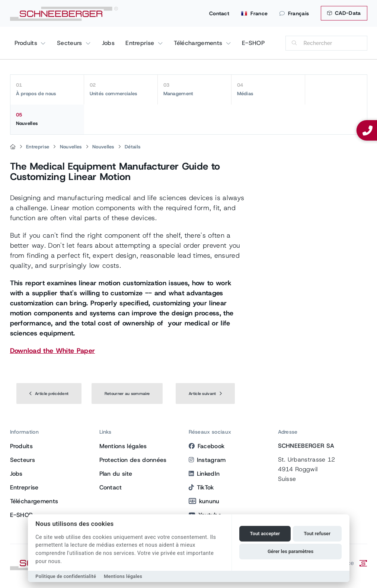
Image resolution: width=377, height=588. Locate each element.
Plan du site (116, 474)
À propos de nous (47, 89)
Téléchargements (199, 43)
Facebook (207, 446)
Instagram (207, 460)
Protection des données (133, 460)
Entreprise (141, 43)
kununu (204, 501)
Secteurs (71, 43)
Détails (132, 147)
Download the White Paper (53, 351)
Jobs (108, 43)
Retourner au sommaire (127, 393)
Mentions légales (123, 446)
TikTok (201, 487)
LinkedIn (204, 474)
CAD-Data (344, 13)
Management (194, 89)
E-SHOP (253, 43)
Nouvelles (47, 119)
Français (294, 13)
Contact (219, 13)
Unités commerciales (121, 89)
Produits (27, 43)
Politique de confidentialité (66, 576)
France (254, 13)
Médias (268, 89)
